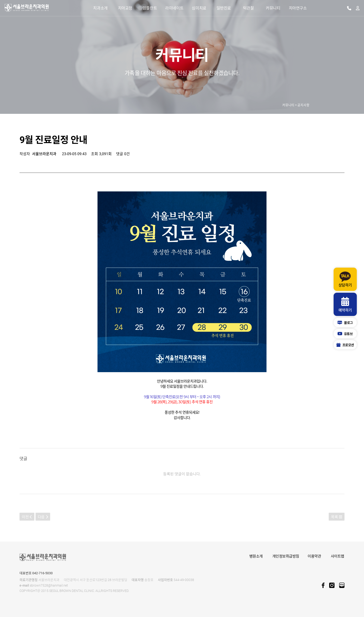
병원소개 (256, 556)
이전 (27, 517)
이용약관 (314, 556)
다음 (43, 517)
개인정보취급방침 (286, 556)
